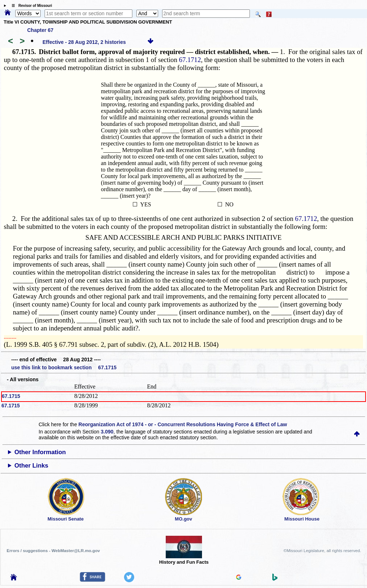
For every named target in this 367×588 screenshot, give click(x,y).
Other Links (31, 466)
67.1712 (190, 60)
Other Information (40, 452)
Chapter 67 (40, 30)
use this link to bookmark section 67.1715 (64, 367)
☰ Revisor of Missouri (30, 6)
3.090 (107, 432)
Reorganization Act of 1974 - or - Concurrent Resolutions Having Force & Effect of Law (183, 424)
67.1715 (11, 396)
